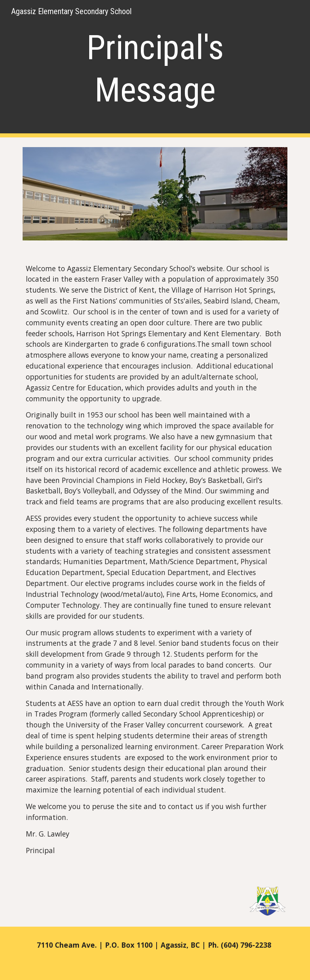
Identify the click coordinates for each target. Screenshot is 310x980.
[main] (155, 69)
